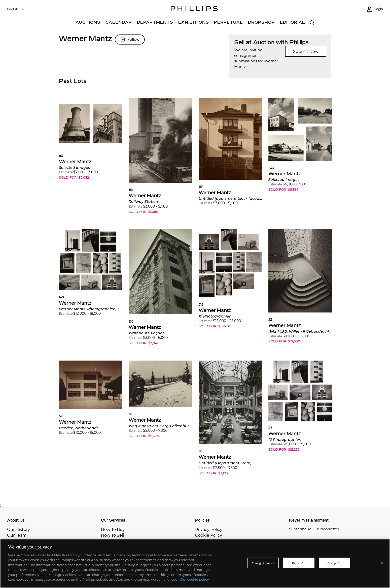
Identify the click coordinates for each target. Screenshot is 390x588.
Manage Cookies (263, 563)
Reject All (299, 563)
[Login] (375, 9)
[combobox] (16, 9)
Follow (130, 40)
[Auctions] (88, 23)
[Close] (382, 563)
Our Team (17, 535)
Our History (19, 530)
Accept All (334, 563)
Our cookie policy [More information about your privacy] (194, 579)
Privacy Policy (209, 530)
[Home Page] (194, 9)
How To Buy (113, 530)
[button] (91, 143)
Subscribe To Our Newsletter (314, 529)
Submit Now (306, 51)
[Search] (312, 23)
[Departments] (155, 23)
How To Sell (112, 535)
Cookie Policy (209, 535)
